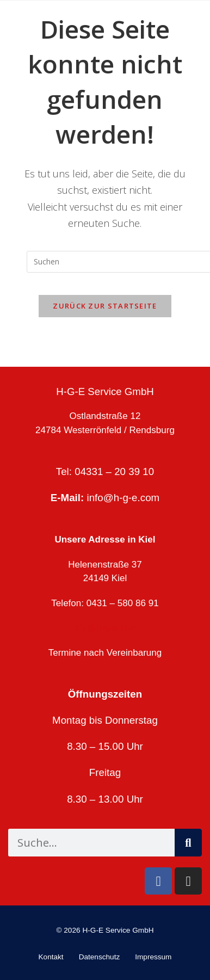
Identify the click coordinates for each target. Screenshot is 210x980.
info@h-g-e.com (123, 498)
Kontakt (51, 957)
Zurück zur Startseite (105, 306)
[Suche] (188, 843)
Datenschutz (100, 957)
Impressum (153, 957)
